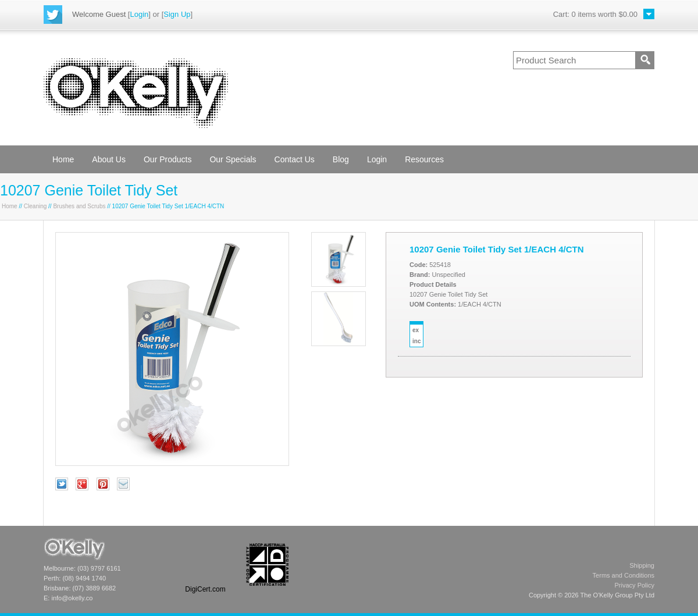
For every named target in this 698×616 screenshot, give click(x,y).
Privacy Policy (635, 585)
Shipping (642, 565)
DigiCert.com (205, 589)
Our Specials (233, 159)
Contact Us (295, 159)
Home (63, 159)
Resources (424, 159)
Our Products (168, 159)
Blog (341, 159)
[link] (205, 565)
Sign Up (177, 14)
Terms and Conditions (624, 575)
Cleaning (35, 206)
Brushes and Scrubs (79, 206)
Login (139, 14)
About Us (109, 159)
